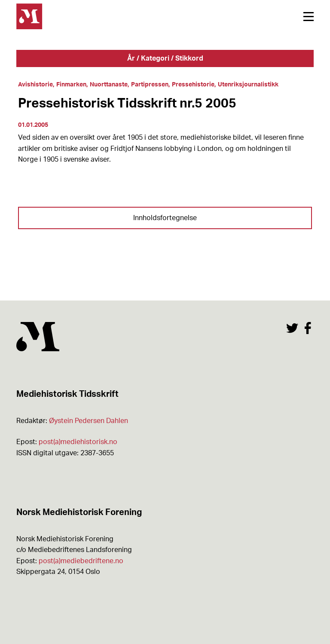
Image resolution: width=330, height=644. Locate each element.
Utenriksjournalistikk (248, 85)
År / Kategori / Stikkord (165, 58)
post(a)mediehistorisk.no (78, 442)
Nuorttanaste (109, 85)
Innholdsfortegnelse (165, 218)
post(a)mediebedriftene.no (81, 561)
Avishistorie (35, 85)
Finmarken (71, 85)
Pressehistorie (193, 85)
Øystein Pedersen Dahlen (89, 421)
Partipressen (150, 85)
